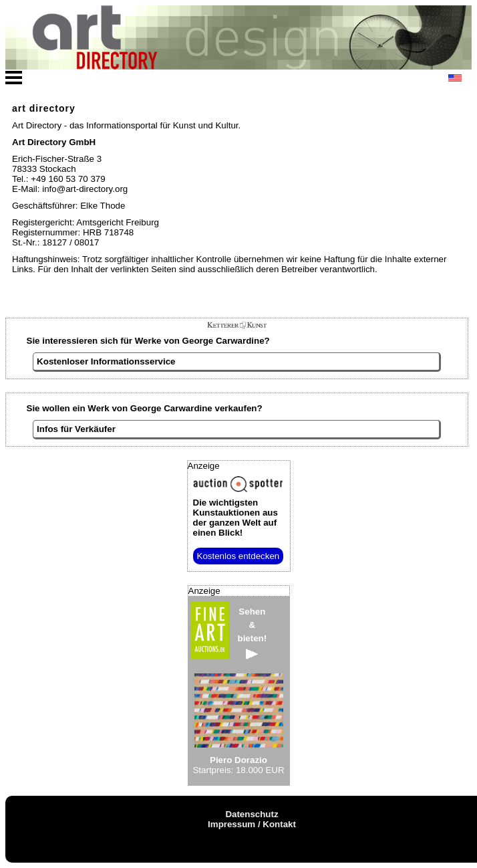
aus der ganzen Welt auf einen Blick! (235, 518)
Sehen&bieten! (253, 633)
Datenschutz (252, 814)
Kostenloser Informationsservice (106, 361)
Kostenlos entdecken (238, 556)
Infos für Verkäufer (76, 429)
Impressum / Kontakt (252, 824)
